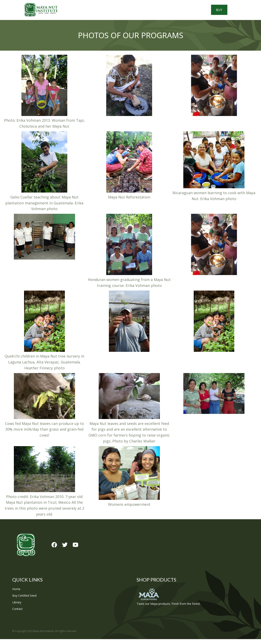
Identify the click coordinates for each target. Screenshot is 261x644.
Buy (237, 12)
